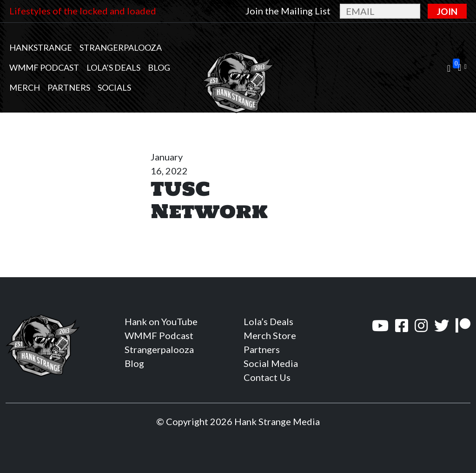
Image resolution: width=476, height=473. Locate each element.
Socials (114, 87)
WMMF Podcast (44, 67)
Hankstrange (41, 47)
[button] (462, 68)
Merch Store (270, 335)
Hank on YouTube (161, 321)
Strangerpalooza (121, 47)
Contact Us (267, 377)
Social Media (271, 363)
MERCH (25, 87)
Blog (159, 67)
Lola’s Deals (113, 67)
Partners (69, 87)
